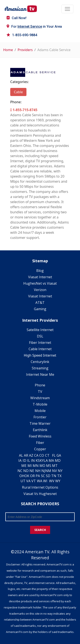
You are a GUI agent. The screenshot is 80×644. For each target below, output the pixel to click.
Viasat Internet (40, 277)
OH (22, 476)
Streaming (40, 368)
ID (24, 460)
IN (33, 460)
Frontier (40, 417)
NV (55, 471)
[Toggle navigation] (67, 9)
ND (26, 471)
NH (38, 471)
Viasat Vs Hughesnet (40, 494)
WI (45, 481)
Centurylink (40, 362)
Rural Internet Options (40, 487)
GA (59, 455)
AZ (31, 455)
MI (30, 466)
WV (52, 481)
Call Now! (17, 18)
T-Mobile (40, 404)
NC (20, 471)
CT (47, 455)
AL (21, 455)
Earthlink (40, 430)
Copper (40, 449)
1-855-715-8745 (24, 110)
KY (42, 460)
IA (20, 460)
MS (49, 466)
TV (40, 392)
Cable (18, 92)
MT (55, 466)
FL (54, 455)
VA (28, 481)
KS (38, 460)
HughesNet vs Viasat (40, 283)
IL (29, 460)
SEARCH (40, 530)
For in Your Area (34, 27)
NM (48, 471)
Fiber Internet (40, 343)
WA (40, 481)
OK (27, 476)
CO (42, 455)
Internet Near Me (40, 374)
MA (51, 460)
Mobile (40, 411)
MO (42, 466)
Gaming (40, 309)
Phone (40, 385)
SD (48, 476)
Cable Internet (40, 349)
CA (36, 455)
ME (24, 466)
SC (43, 476)
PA (38, 476)
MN (36, 466)
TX (59, 476)
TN (54, 476)
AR (26, 455)
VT (34, 481)
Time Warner (40, 423)
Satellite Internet (40, 330)
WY (58, 481)
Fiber (40, 443)
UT (23, 481)
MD (58, 460)
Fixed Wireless (40, 436)
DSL (40, 336)
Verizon (40, 290)
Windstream (40, 398)
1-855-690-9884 (22, 35)
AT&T (40, 303)
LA (46, 460)
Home (8, 50)
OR (32, 476)
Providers (25, 50)
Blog (40, 271)
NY (60, 471)
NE (32, 471)
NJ (43, 471)
